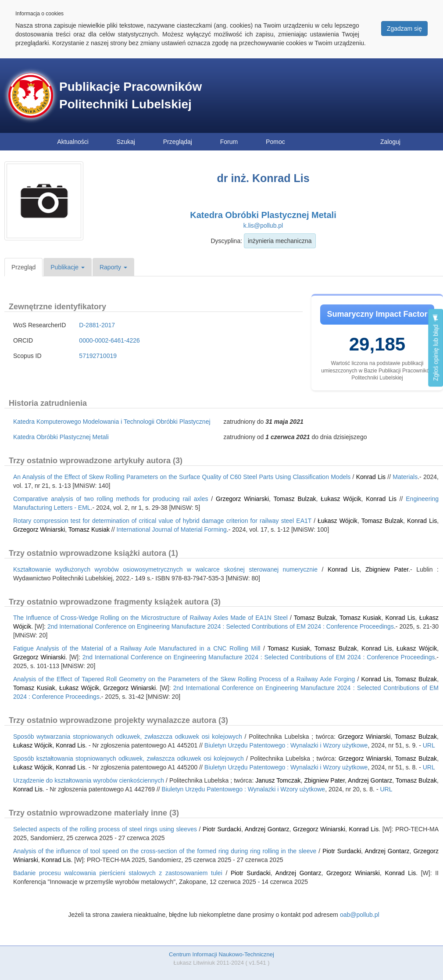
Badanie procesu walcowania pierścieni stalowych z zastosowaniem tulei (118, 873)
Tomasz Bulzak (295, 499)
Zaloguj (390, 142)
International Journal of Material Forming (172, 529)
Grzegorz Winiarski (242, 499)
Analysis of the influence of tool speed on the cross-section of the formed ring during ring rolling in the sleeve (165, 851)
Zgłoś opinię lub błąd (436, 348)
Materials (405, 477)
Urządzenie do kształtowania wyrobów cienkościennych (89, 780)
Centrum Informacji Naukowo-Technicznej (221, 954)
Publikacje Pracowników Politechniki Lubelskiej (130, 95)
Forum (229, 142)
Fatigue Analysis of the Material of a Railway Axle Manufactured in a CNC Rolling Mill (137, 648)
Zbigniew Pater (387, 569)
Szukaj (126, 142)
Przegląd (23, 267)
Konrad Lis (371, 477)
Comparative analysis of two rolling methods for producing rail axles (111, 499)
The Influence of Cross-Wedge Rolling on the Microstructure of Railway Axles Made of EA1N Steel (150, 618)
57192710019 (98, 356)
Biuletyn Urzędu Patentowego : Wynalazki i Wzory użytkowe (286, 745)
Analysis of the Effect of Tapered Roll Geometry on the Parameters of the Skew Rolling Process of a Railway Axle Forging (184, 679)
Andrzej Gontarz (370, 780)
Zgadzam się (404, 29)
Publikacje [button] (68, 267)
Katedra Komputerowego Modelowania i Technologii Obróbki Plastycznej (112, 422)
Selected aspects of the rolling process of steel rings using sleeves (105, 829)
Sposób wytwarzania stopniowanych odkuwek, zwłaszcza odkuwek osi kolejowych (128, 737)
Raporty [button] (113, 267)
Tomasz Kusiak (89, 529)
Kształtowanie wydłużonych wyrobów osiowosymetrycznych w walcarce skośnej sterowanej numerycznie (165, 569)
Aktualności (73, 142)
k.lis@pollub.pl (263, 225)
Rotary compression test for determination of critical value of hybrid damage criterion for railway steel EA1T (162, 521)
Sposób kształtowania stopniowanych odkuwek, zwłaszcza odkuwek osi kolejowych (129, 758)
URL (429, 745)
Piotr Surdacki (222, 829)
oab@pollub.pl (360, 915)
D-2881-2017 (97, 325)
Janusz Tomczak (278, 780)
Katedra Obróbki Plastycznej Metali (263, 215)
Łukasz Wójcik (341, 499)
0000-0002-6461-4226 (109, 340)
